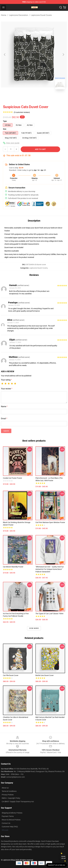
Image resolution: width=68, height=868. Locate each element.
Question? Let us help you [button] (57, 865)
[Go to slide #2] (40, 97)
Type (5, 121)
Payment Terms (8, 816)
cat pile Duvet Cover (11, 675)
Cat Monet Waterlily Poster (13, 567)
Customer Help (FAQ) (10, 827)
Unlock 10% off (63, 857)
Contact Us (6, 823)
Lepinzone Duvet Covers (41, 15)
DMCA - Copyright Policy (11, 798)
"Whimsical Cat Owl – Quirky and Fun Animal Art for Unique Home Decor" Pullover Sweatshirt (50, 569)
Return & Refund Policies (11, 820)
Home (4, 15)
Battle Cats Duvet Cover (45, 675)
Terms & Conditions (9, 791)
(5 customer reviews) (22, 112)
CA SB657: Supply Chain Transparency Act (18, 802)
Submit (6, 431)
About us (5, 788)
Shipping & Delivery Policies (12, 813)
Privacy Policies (8, 795)
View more (34, 628)
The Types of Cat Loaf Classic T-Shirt (49, 614)
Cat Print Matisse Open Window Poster (50, 522)
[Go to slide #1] (28, 97)
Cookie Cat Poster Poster (13, 478)
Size (5, 129)
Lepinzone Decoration (18, 15)
